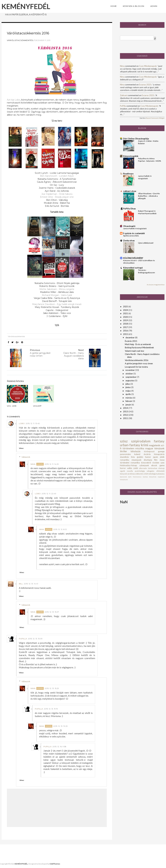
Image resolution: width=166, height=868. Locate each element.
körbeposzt (149, 451)
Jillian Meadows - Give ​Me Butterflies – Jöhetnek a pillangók (149, 196)
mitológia (152, 474)
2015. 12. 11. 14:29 (52, 464)
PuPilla (23, 639)
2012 (126, 415)
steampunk (136, 460)
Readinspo (128, 174)
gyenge (161, 451)
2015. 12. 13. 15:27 (52, 612)
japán (156, 457)
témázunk (159, 448)
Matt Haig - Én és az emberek (138, 344)
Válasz (21, 448)
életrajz (161, 468)
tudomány (160, 474)
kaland (137, 454)
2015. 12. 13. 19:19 (51, 709)
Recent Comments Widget (155, 118)
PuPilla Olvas (129, 209)
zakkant (124, 95)
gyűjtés (140, 457)
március (129, 398)
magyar (149, 448)
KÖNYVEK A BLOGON (134, 6)
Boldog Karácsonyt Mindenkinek (139, 348)
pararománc (125, 454)
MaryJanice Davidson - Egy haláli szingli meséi (57, 304)
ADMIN (154, 6)
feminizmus (137, 477)
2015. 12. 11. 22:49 (49, 494)
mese (162, 460)
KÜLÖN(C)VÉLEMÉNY (133, 258)
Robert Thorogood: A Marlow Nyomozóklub (147, 212)
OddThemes (55, 864)
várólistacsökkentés (20, 40)
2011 (126, 418)
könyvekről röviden (150, 463)
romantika (125, 460)
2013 (126, 412)
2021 (126, 313)
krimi (144, 445)
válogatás (151, 471)
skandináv (124, 457)
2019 (126, 320)
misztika (140, 448)
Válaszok (26, 457)
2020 (126, 317)
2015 (126, 334)
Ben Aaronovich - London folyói (57, 176)
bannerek (123, 477)
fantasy (159, 441)
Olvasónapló (129, 226)
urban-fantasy (130, 445)
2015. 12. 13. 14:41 (31, 584)
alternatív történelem (148, 468)
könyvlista (153, 477)
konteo (145, 477)
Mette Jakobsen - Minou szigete (57, 289)
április (128, 394)
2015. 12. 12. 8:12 (60, 529)
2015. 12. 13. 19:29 (60, 726)
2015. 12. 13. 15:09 (35, 639)
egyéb (122, 471)
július (128, 384)
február (129, 401)
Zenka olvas (129, 241)
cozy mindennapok (148, 66)
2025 (126, 307)
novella (130, 471)
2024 (126, 310)
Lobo (22, 423)
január (128, 405)
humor (148, 457)
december (130, 338)
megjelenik (154, 445)
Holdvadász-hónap (128, 465)
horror (123, 468)
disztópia (148, 460)
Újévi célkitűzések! (146, 243)
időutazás (136, 451)
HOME (114, 6)
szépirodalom (141, 441)
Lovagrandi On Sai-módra (136, 367)
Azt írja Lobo (14, 100)
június (128, 387)
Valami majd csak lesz (134, 351)
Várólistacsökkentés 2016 (137, 360)
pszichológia (140, 471)
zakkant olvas (130, 191)
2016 (126, 331)
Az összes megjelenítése (156, 285)
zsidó (136, 468)
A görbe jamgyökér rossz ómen (139, 363)
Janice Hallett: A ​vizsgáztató (145, 177)
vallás (130, 468)
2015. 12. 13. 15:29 (52, 688)
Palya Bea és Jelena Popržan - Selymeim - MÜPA (150, 160)
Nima (33, 464)
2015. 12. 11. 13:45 (33, 423)
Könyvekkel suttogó (133, 268)
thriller (124, 451)
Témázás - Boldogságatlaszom (147, 271)
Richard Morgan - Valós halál (57, 295)
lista (133, 457)
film (156, 460)
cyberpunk (144, 465)
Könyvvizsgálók (131, 156)
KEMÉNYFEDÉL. (21, 864)
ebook (154, 465)
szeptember (131, 377)
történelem (128, 448)
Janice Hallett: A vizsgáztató (135, 228)
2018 (126, 324)
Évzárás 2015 (131, 341)
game (162, 465)
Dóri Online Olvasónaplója (136, 139)
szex (162, 463)
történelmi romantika (130, 463)
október (129, 374)
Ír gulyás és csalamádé (134, 233)
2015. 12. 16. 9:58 (59, 747)
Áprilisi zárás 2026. (131, 236)
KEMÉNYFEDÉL (26, 6)
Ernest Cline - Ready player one (57, 197)
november (130, 370)
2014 (126, 408)
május (128, 391)
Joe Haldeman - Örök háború (57, 194)
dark (130, 477)
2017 (126, 327)
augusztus (130, 381)
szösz (124, 441)
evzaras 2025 (145, 85)
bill (21, 584)
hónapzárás (159, 454)
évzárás (147, 454)
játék (162, 457)
